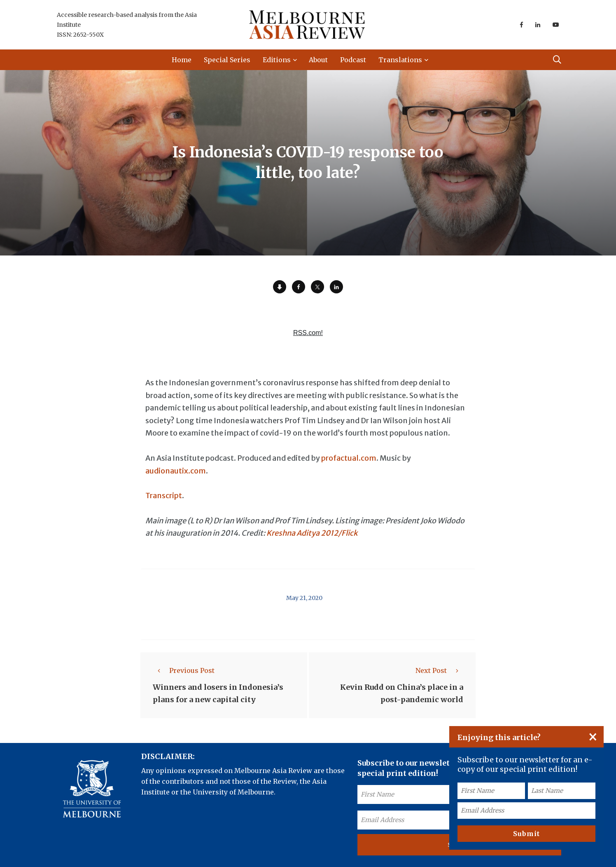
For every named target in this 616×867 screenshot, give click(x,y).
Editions (277, 60)
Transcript (164, 496)
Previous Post (184, 670)
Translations (400, 60)
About (318, 60)
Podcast (353, 60)
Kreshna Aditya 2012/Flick (312, 533)
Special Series (227, 60)
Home (182, 60)
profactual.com (349, 458)
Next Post (439, 670)
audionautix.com (176, 471)
